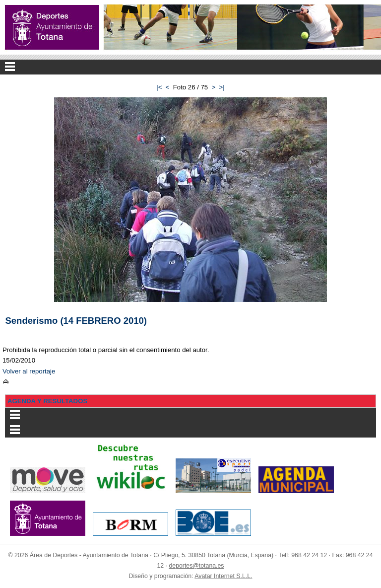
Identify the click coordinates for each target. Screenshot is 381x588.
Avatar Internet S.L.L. (223, 576)
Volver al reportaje (29, 371)
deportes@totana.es (196, 566)
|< (159, 87)
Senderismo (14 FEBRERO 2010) (76, 321)
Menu (190, 67)
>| (222, 87)
